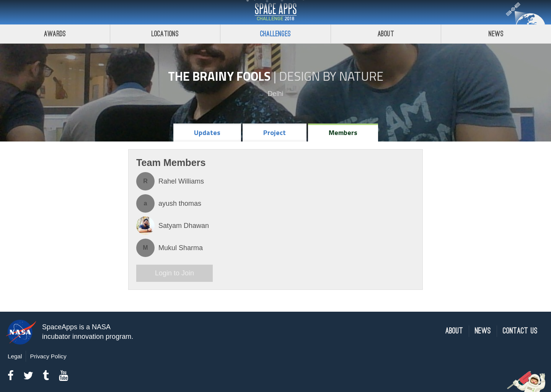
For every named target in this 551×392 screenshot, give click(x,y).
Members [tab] (343, 133)
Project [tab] (275, 133)
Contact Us (520, 331)
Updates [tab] (207, 133)
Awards (55, 34)
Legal (15, 356)
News (483, 331)
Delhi (275, 94)
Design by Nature (331, 76)
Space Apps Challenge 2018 (275, 12)
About (386, 34)
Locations (165, 34)
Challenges (275, 34)
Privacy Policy (48, 356)
